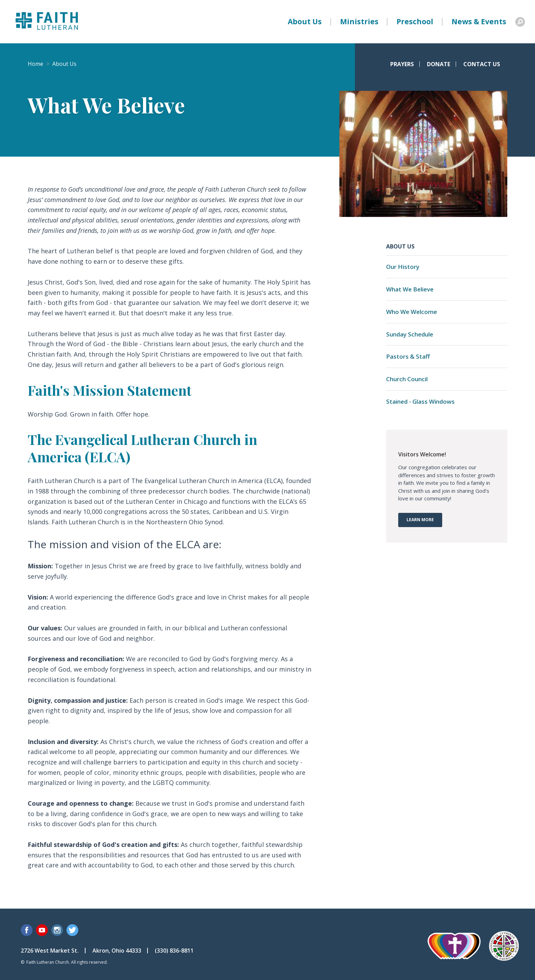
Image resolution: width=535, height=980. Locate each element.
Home (35, 64)
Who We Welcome (412, 312)
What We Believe (410, 289)
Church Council (407, 379)
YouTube (42, 930)
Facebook (27, 930)
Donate (439, 64)
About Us (305, 21)
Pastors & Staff (408, 356)
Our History (403, 267)
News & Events (479, 21)
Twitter (72, 930)
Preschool (415, 21)
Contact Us (482, 64)
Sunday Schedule (410, 334)
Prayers (402, 64)
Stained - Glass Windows (420, 401)
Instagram (57, 930)
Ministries (359, 21)
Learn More (420, 520)
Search (520, 22)
